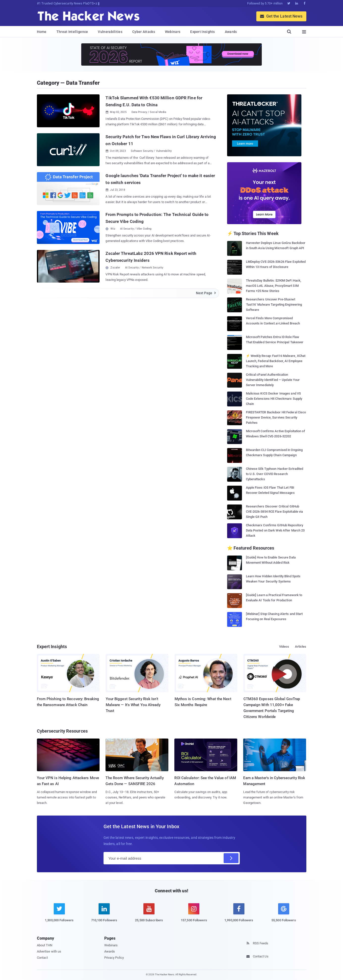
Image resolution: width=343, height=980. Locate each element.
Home (42, 32)
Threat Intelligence (72, 32)
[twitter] (59, 915)
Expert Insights (203, 32)
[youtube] (149, 915)
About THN (45, 945)
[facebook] (239, 915)
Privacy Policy (114, 958)
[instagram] (194, 915)
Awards (231, 32)
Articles (301, 647)
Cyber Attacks (144, 32)
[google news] (284, 914)
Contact (42, 958)
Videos (284, 647)
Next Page (206, 293)
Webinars (173, 32)
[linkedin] (104, 915)
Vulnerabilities (110, 32)
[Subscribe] (231, 858)
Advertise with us (49, 951)
